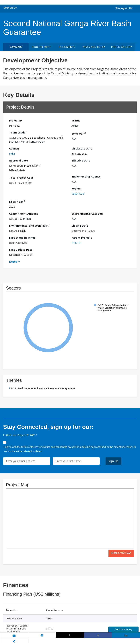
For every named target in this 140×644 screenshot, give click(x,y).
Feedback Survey (124, 629)
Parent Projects (82, 238)
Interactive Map (121, 553)
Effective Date (81, 160)
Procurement (41, 47)
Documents (67, 47)
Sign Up (113, 461)
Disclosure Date (82, 148)
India (12, 154)
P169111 (77, 243)
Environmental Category (87, 214)
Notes (13, 262)
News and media (94, 47)
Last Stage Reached (22, 238)
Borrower (79, 133)
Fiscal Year (17, 201)
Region (76, 189)
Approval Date (19, 160)
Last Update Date (21, 250)
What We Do (10, 8)
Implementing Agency (86, 177)
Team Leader (18, 132)
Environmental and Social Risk (29, 226)
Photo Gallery (121, 47)
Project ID (15, 120)
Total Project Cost (22, 177)
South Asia (78, 194)
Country (14, 148)
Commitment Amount (24, 214)
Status (76, 120)
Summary (16, 47)
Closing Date (80, 226)
